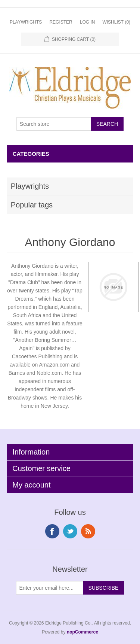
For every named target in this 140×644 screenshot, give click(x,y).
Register (61, 22)
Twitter (70, 531)
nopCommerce (83, 632)
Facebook (52, 531)
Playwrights (26, 22)
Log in (88, 22)
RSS (88, 531)
